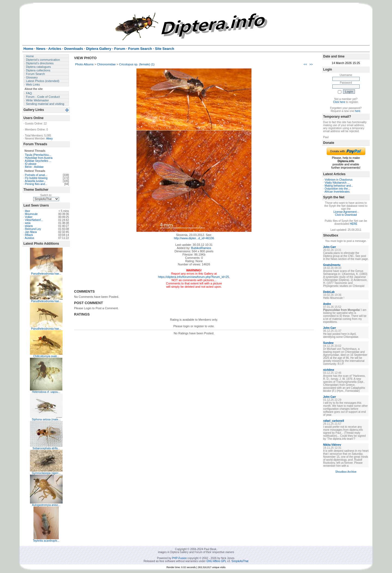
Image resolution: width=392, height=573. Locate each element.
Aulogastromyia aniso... (46, 505)
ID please (31, 164)
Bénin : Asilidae (34, 167)
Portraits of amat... (36, 175)
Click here (339, 102)
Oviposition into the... (337, 189)
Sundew (328, 343)
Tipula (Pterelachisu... (38, 155)
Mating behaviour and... (339, 186)
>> (311, 64)
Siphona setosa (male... (46, 419)
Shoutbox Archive (346, 472)
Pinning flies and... (36, 184)
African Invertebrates (337, 192)
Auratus (29, 238)
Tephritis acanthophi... (46, 541)
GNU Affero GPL (216, 561)
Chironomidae (106, 64)
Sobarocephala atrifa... (46, 448)
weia (28, 223)
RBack (29, 235)
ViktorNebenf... (34, 220)
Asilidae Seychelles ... (38, 161)
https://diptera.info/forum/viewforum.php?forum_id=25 (194, 277)
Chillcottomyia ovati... (46, 356)
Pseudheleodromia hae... (46, 274)
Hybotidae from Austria (39, 158)
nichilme (329, 370)
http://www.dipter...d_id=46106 (194, 238)
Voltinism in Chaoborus (339, 180)
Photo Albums (84, 64)
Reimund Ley (33, 229)
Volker (29, 217)
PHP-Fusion (179, 558)
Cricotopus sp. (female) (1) (137, 64)
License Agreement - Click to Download (346, 213)
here (358, 111)
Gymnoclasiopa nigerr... (46, 473)
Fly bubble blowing (36, 178)
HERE (354, 224)
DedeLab (329, 292)
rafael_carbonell (334, 421)
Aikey (49, 139)
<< (305, 64)
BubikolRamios (201, 248)
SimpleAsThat (240, 561)
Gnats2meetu (332, 265)
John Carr (330, 247)
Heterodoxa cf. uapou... (46, 392)
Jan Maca (31, 232)
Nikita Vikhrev (332, 445)
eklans (29, 226)
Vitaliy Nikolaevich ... (337, 183)
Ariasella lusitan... (35, 181)
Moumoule (31, 214)
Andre (327, 304)
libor (28, 211)
